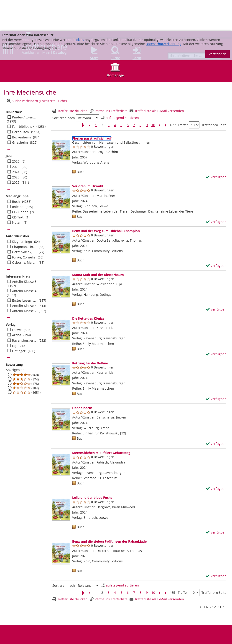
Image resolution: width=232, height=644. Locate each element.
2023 (16, 147)
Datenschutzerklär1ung (164, 13)
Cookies (78, 9)
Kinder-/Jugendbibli (24, 87)
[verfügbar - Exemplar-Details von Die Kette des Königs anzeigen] (216, 323)
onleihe (18, 176)
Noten (17, 192)
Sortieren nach (64, 87)
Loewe (17, 299)
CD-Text (18, 187)
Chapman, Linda (24, 216)
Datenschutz (142, 622)
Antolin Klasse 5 (24, 275)
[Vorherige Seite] (89, 94)
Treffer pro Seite (214, 94)
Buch (16, 171)
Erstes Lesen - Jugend (24, 270)
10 (153, 94)
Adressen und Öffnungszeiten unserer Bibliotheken (42, 622)
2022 (16, 152)
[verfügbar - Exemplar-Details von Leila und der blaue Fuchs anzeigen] (216, 502)
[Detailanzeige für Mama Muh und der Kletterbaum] (98, 244)
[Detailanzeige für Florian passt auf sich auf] (92, 108)
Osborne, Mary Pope (24, 232)
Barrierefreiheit (17, 626)
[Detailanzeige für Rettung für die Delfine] (90, 332)
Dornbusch (20, 101)
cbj (14, 315)
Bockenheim (21, 107)
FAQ (83, 622)
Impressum (122, 622)
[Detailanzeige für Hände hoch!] (82, 377)
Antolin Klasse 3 (24, 251)
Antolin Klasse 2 (24, 280)
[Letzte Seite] (166, 94)
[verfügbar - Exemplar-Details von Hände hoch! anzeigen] (216, 413)
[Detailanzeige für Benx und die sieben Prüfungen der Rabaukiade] (109, 511)
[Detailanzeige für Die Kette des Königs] (88, 288)
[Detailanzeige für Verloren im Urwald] (88, 155)
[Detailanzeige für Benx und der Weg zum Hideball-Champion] (106, 200)
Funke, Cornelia (24, 227)
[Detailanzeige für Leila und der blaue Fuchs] (92, 467)
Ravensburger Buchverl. (24, 310)
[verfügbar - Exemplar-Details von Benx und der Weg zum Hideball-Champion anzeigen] (216, 235)
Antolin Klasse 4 (24, 260)
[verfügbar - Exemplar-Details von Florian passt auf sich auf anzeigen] (216, 146)
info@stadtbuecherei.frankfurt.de (206, 634)
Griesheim (20, 112)
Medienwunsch (100, 622)
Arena (17, 304)
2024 (16, 141)
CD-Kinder (20, 181)
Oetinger (19, 320)
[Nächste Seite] (160, 94)
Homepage (115, 44)
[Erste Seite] (83, 94)
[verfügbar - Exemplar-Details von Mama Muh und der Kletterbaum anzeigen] (216, 279)
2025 (16, 136)
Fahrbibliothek (23, 96)
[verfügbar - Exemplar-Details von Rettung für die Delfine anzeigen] (216, 368)
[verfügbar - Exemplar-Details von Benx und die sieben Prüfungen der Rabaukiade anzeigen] (216, 545)
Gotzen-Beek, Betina (24, 221)
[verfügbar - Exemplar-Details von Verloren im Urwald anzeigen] (216, 191)
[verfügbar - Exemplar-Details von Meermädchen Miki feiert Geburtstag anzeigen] (216, 458)
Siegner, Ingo (22, 211)
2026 (16, 131)
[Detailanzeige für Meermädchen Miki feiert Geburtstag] (101, 422)
